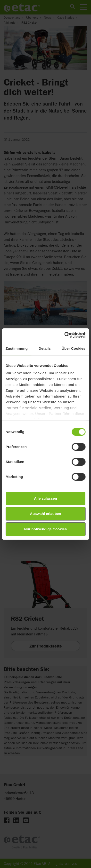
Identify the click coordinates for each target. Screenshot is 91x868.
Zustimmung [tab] (17, 348)
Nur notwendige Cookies (46, 529)
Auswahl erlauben (45, 514)
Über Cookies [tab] (74, 348)
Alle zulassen (45, 498)
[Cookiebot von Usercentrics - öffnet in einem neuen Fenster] (65, 335)
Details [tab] (45, 348)
